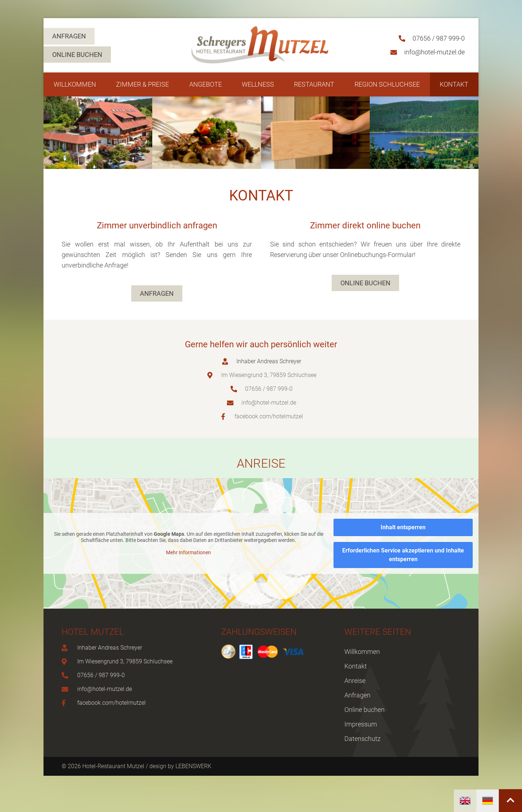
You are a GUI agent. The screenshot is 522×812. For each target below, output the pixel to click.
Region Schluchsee (387, 84)
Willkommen (75, 84)
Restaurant (314, 84)
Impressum (361, 724)
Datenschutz (362, 739)
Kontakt (454, 84)
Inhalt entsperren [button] (403, 527)
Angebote (206, 84)
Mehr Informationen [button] (188, 552)
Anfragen (357, 695)
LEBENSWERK (193, 766)
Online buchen (364, 710)
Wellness (258, 84)
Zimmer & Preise (142, 84)
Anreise (355, 681)
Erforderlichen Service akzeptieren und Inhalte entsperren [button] (403, 555)
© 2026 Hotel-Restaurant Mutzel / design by (119, 766)
